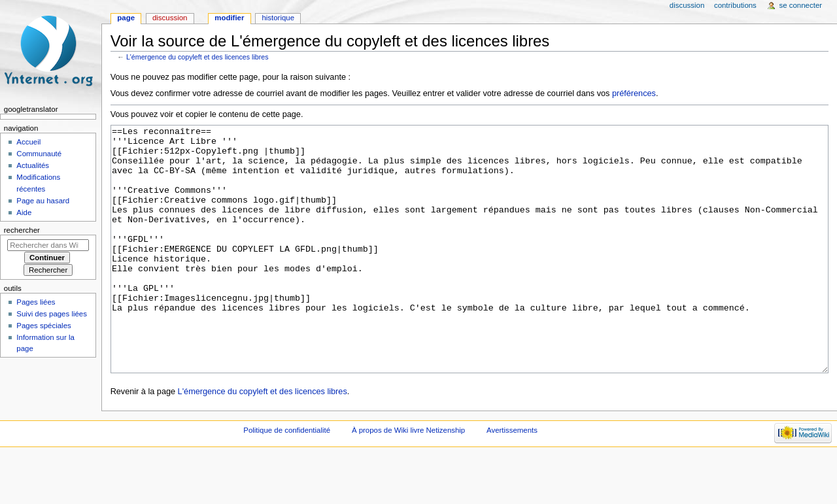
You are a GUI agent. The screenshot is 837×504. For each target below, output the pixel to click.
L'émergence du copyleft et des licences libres (197, 57)
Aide (24, 212)
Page (126, 18)
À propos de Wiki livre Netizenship (408, 479)
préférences (634, 93)
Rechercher (22, 230)
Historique (278, 18)
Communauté (39, 154)
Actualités (33, 165)
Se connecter (801, 5)
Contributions (735, 5)
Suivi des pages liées (52, 314)
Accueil (28, 142)
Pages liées (36, 302)
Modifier (229, 18)
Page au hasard (43, 201)
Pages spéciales (43, 326)
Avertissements (512, 479)
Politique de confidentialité (287, 479)
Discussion (170, 18)
